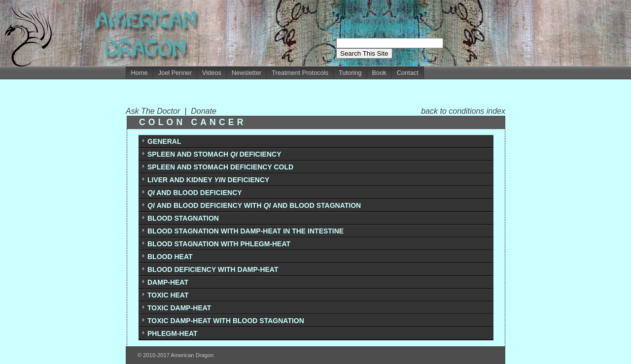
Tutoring (350, 73)
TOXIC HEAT (168, 295)
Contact (408, 73)
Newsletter (246, 73)
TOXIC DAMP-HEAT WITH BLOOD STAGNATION (226, 321)
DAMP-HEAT (168, 282)
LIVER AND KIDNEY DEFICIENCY (208, 180)
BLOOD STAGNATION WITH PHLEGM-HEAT (219, 244)
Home (140, 73)
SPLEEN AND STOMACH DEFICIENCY (214, 154)
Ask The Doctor (155, 111)
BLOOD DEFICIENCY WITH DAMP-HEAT (213, 269)
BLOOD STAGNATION (183, 218)
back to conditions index (463, 111)
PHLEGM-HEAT (173, 333)
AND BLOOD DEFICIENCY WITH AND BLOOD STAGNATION (254, 205)
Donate (204, 111)
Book (379, 73)
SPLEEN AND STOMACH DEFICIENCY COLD (220, 167)
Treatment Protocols (300, 73)
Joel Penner (175, 73)
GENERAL (164, 141)
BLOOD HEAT (170, 257)
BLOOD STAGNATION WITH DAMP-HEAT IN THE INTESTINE (245, 231)
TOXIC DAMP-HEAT (179, 308)
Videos (212, 73)
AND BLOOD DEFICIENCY (195, 193)
